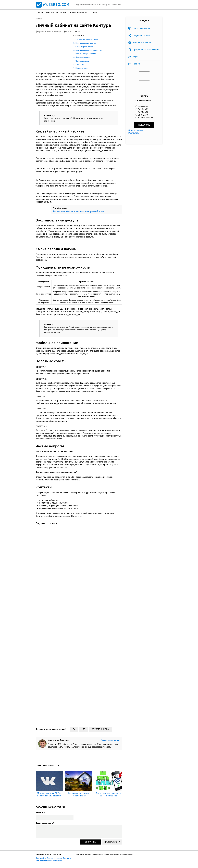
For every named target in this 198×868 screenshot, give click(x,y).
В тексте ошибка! (100, 729)
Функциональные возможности (89, 50)
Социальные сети (141, 36)
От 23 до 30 (143, 112)
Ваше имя (41, 813)
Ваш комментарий (46, 823)
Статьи (94, 12)
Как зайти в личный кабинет (87, 40)
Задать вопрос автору (110, 740)
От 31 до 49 (143, 115)
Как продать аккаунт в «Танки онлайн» (79, 794)
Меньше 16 (143, 106)
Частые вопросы (83, 61)
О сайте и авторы (54, 858)
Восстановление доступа (86, 43)
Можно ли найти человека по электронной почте (79, 211)
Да (74, 729)
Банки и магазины (142, 43)
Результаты (134, 133)
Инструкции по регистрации (52, 12)
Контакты (80, 64)
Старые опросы (136, 130)
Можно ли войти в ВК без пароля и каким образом (49, 794)
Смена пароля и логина (85, 47)
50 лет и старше (145, 118)
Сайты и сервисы (141, 29)
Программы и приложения (146, 50)
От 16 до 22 (143, 109)
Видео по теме (82, 68)
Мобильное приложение (86, 54)
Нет (84, 729)
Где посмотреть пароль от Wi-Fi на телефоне (108, 794)
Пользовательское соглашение (50, 861)
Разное (136, 64)
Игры (135, 57)
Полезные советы (83, 57)
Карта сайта (41, 858)
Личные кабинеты (78, 12)
